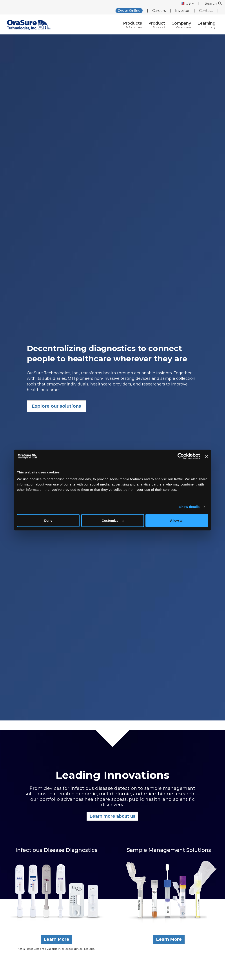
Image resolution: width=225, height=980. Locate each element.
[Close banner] (207, 456)
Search (213, 3)
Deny (48, 520)
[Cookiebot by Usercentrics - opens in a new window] (181, 456)
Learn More (56, 939)
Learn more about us (112, 816)
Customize (113, 520)
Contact (206, 11)
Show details (190, 506)
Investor (182, 11)
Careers (159, 11)
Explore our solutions (56, 406)
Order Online (129, 11)
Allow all (177, 520)
